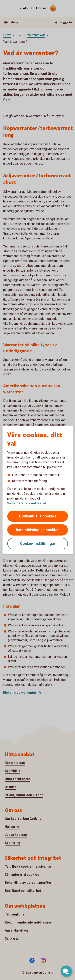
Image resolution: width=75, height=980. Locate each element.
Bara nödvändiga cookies (38, 530)
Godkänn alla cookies (38, 516)
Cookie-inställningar (38, 543)
